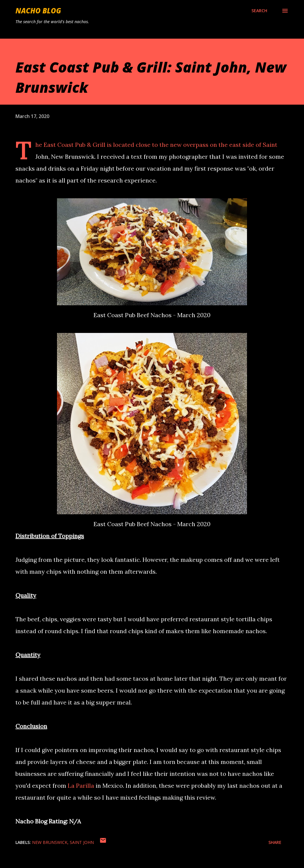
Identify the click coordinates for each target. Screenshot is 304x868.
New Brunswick (50, 842)
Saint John (82, 842)
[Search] (259, 11)
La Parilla (81, 786)
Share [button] (275, 842)
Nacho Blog (38, 11)
